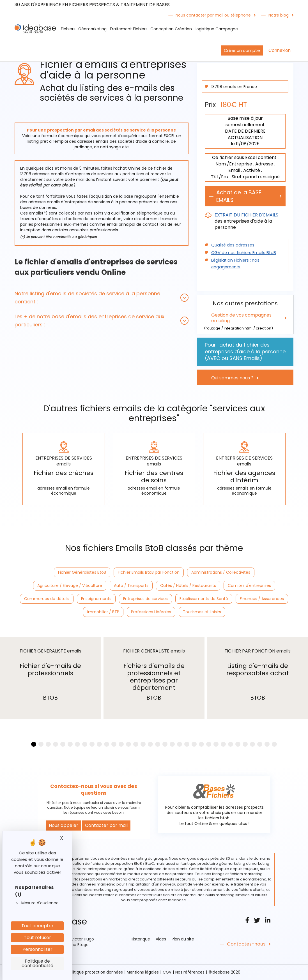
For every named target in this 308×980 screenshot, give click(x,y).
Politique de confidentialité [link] (37, 963)
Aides (161, 939)
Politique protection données (95, 972)
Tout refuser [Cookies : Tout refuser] (37, 938)
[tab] (102, 298)
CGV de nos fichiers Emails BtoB (242, 253)
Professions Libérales (151, 612)
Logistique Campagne (216, 29)
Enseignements (96, 599)
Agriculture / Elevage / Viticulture (70, 586)
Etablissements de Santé (204, 599)
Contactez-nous (246, 944)
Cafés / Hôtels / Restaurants (188, 586)
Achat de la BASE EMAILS (240, 197)
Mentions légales (143, 972)
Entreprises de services (145, 599)
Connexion (280, 50)
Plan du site (183, 939)
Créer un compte (242, 50)
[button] (102, 298)
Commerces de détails (47, 599)
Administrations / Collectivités (221, 573)
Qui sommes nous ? (232, 379)
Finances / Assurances (262, 599)
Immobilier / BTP (103, 612)
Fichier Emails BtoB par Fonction (149, 573)
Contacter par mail (106, 826)
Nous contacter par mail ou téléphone (213, 15)
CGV (168, 972)
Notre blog (279, 15)
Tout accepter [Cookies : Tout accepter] (37, 926)
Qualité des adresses (232, 246)
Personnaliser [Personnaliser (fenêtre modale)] (37, 949)
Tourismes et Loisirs (202, 612)
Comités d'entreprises (249, 586)
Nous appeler (64, 826)
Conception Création (171, 29)
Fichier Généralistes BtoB (82, 573)
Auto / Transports (131, 586)
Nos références (191, 972)
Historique (140, 939)
